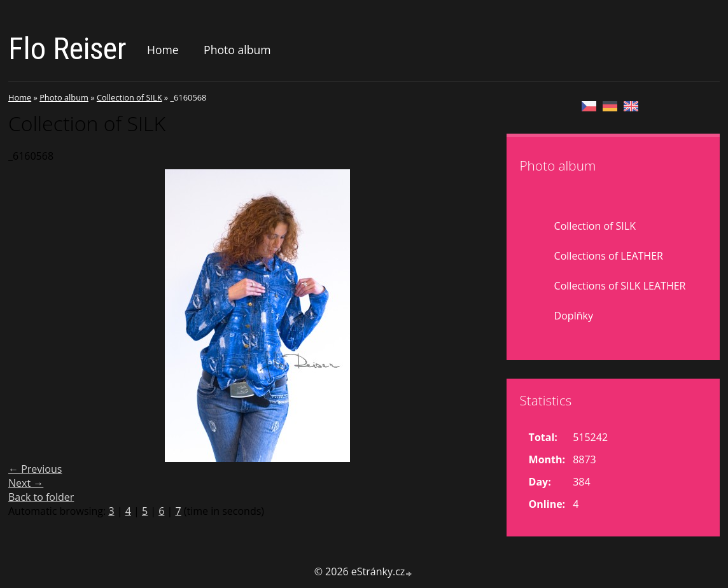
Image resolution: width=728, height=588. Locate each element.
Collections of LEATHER (609, 256)
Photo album (237, 50)
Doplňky (574, 316)
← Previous (35, 469)
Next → (26, 483)
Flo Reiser (67, 49)
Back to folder (41, 497)
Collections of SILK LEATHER (620, 286)
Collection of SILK (129, 97)
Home (163, 50)
